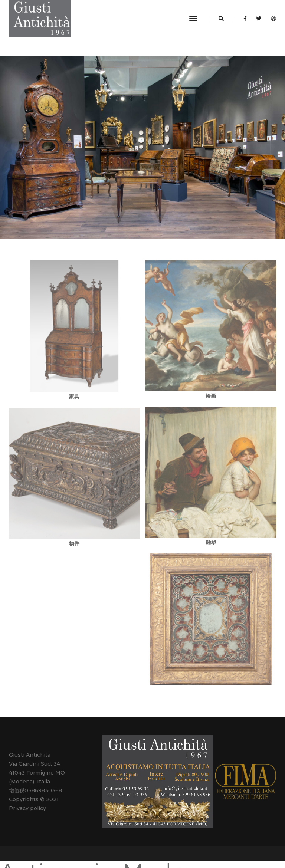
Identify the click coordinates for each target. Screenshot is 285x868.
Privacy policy (27, 808)
